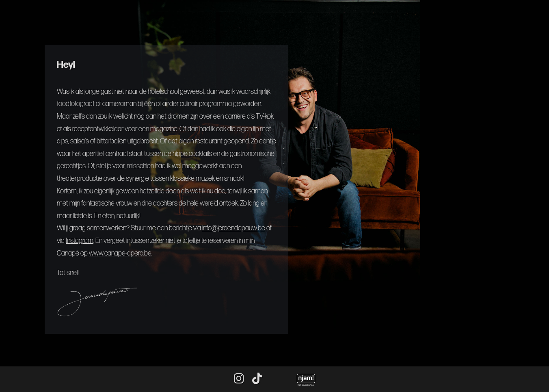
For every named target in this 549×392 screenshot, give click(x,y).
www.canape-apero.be (120, 253)
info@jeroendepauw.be (234, 228)
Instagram (80, 241)
